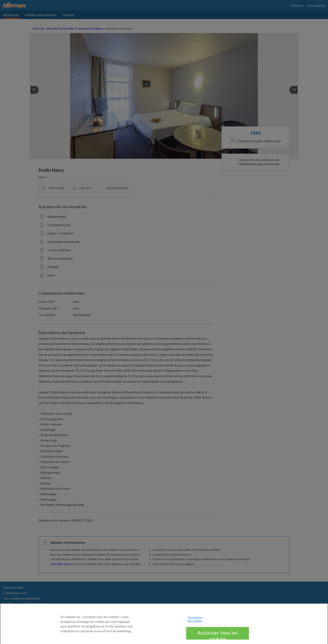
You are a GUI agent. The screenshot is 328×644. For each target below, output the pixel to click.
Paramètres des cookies (195, 621)
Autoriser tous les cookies (217, 636)
